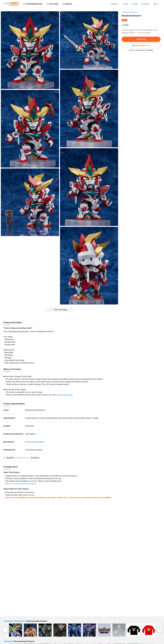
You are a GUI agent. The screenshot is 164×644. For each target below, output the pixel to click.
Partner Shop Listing (65, 395)
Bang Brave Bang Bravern (130, 12)
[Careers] (112, 4)
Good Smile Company (35, 442)
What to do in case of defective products (21, 484)
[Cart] (135, 4)
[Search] (124, 4)
